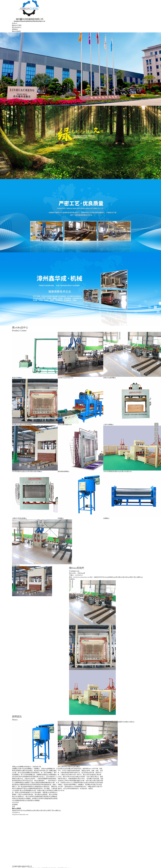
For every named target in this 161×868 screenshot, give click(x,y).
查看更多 (72, 579)
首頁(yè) (15, 23)
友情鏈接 (15, 805)
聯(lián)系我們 (16, 31)
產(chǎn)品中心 (17, 27)
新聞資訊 (15, 29)
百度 (13, 807)
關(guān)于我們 (17, 25)
